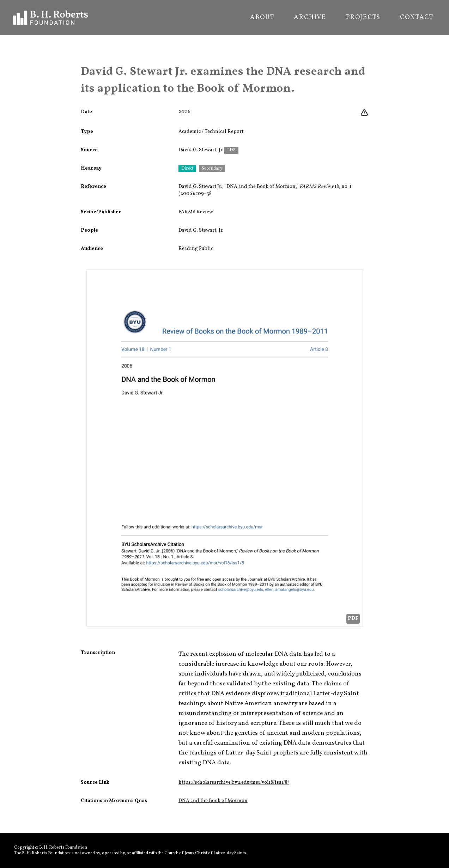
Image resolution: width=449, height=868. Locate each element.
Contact (417, 18)
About (262, 18)
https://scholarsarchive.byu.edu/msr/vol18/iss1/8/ (234, 783)
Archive (310, 18)
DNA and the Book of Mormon (213, 801)
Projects (363, 18)
